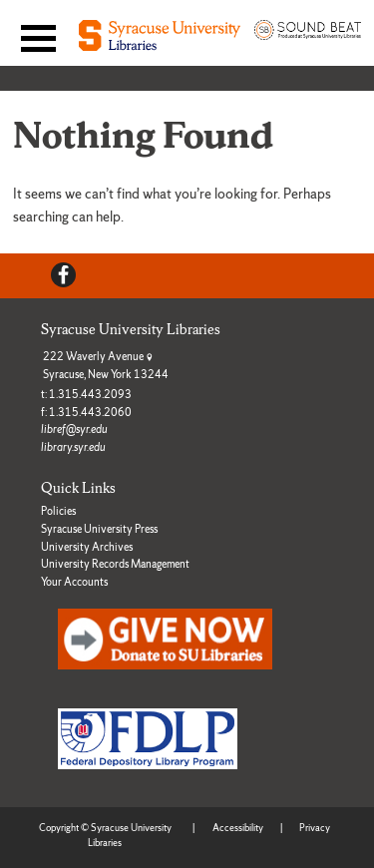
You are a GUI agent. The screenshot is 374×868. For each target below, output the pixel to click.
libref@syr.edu (74, 429)
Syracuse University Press (99, 529)
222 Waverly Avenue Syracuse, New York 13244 (106, 365)
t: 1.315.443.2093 (86, 394)
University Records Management (115, 564)
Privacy (315, 828)
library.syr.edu (73, 447)
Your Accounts (74, 582)
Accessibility (238, 828)
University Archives (87, 547)
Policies (58, 511)
